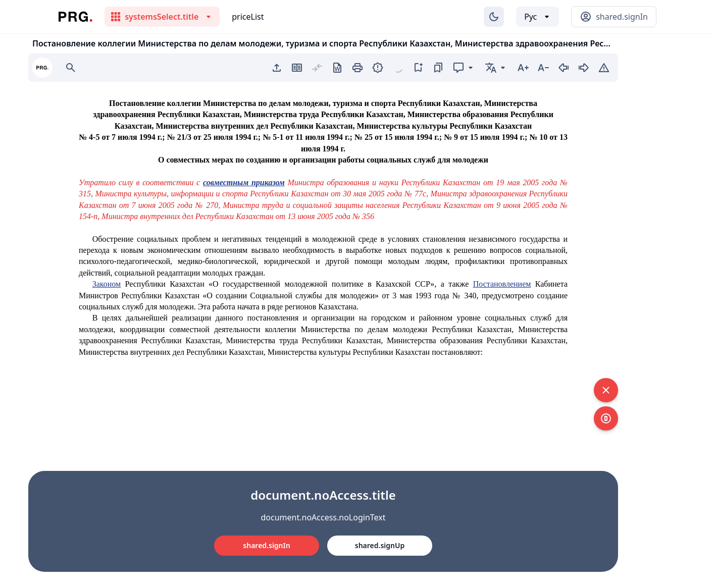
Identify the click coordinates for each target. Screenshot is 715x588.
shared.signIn (266, 545)
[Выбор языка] (538, 17)
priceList (248, 17)
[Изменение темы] (494, 17)
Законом (107, 284)
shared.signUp (380, 545)
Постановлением (502, 284)
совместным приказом (244, 182)
